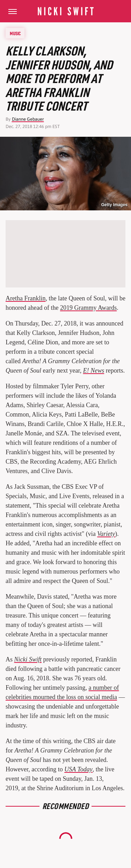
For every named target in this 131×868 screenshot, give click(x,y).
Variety (106, 534)
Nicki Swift (28, 659)
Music (15, 33)
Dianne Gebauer (28, 119)
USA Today (78, 769)
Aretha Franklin (26, 298)
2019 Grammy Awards (88, 308)
